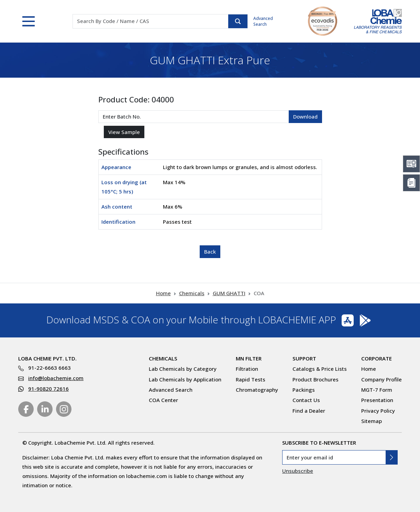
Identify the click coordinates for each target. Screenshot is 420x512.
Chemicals (192, 293)
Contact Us (306, 400)
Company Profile (382, 379)
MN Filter (249, 358)
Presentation (377, 400)
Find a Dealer (309, 411)
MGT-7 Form (377, 390)
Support (304, 358)
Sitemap (372, 421)
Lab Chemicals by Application (185, 379)
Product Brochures (316, 379)
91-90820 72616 (48, 389)
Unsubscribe (298, 471)
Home (163, 293)
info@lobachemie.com (56, 378)
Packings (304, 390)
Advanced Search (263, 21)
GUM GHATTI (229, 293)
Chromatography (257, 390)
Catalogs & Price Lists (320, 369)
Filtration (247, 369)
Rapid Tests (251, 379)
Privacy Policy (378, 411)
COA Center (163, 400)
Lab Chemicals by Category (183, 369)
